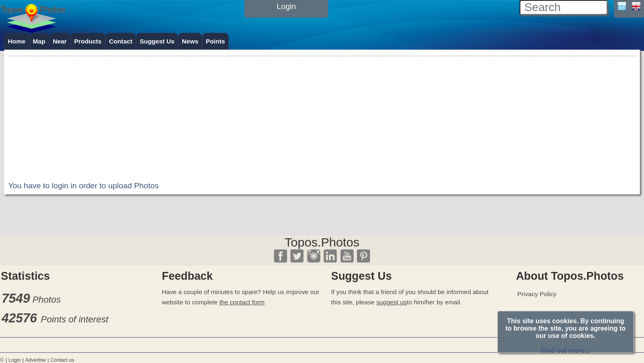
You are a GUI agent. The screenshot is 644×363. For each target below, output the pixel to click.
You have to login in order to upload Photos (83, 186)
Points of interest (75, 319)
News (190, 41)
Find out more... (566, 350)
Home (17, 41)
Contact (121, 41)
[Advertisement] (322, 116)
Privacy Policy (537, 294)
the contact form (242, 302)
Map (39, 41)
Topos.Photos (322, 242)
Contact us (62, 360)
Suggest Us (157, 41)
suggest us (391, 302)
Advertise (35, 360)
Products (88, 41)
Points (215, 41)
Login (15, 360)
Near (60, 41)
